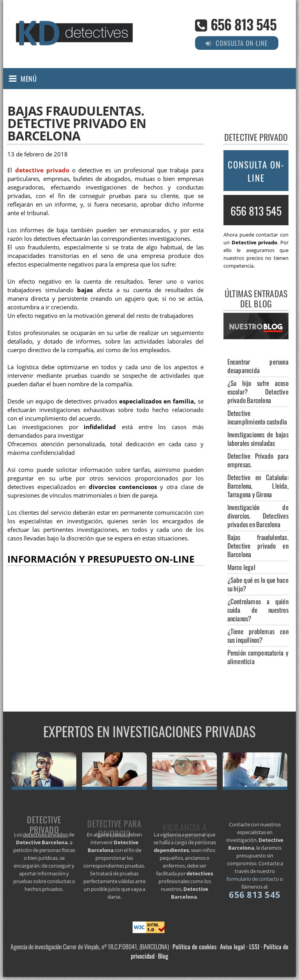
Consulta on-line (256, 171)
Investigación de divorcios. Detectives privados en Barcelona (258, 516)
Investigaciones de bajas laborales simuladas (258, 439)
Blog (163, 956)
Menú (29, 79)
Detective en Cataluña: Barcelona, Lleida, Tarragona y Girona (258, 486)
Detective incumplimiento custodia (257, 417)
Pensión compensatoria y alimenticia (258, 657)
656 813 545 (244, 24)
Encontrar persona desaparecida (258, 366)
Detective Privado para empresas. (258, 460)
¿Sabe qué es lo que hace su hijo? (258, 584)
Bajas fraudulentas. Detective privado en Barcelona (258, 546)
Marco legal (241, 567)
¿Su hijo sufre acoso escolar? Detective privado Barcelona (258, 392)
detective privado (42, 170)
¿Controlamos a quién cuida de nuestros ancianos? (258, 610)
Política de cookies (194, 947)
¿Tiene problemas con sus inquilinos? (258, 636)
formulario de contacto (253, 879)
